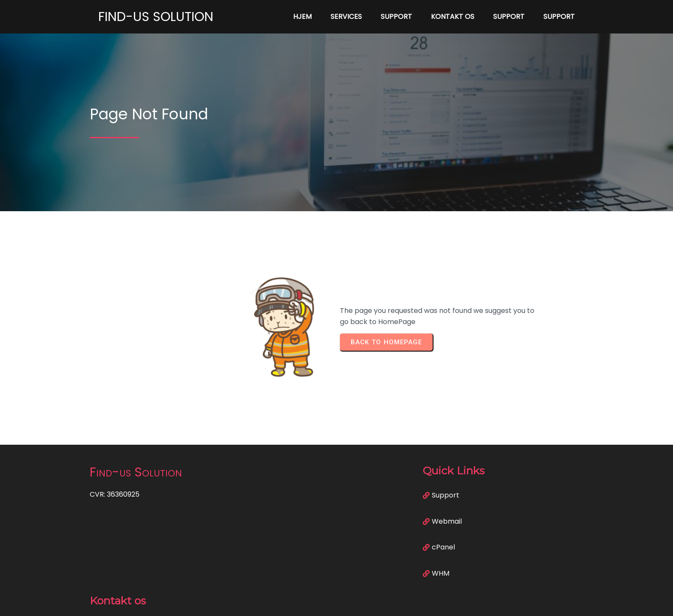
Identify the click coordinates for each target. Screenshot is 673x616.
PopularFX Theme (379, 603)
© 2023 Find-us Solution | (307, 603)
